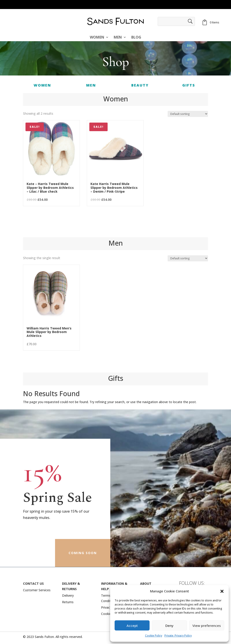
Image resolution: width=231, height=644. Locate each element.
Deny (169, 626)
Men (118, 38)
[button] (222, 591)
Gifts (189, 85)
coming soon (83, 553)
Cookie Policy (154, 636)
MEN (91, 85)
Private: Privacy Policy (178, 636)
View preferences (207, 626)
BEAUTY (140, 85)
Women (97, 38)
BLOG (136, 38)
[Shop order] (188, 114)
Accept (132, 626)
